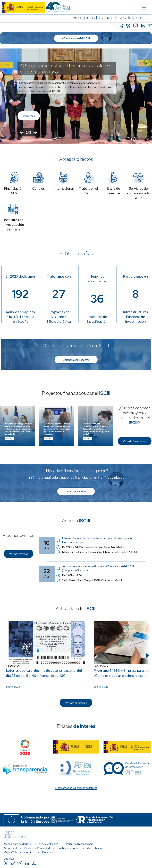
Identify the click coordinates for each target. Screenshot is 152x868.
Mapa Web (10, 852)
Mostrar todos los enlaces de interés (76, 788)
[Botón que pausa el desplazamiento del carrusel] (133, 139)
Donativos (48, 852)
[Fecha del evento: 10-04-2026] (47, 545)
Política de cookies (69, 848)
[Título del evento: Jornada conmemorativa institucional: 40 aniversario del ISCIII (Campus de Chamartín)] (100, 568)
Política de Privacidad (37, 848)
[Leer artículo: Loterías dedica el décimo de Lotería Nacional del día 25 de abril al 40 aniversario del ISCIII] (46, 655)
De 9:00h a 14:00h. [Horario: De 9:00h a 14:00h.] (70, 575)
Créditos (29, 852)
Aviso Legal (10, 848)
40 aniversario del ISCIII (76, 38)
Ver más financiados (135, 441)
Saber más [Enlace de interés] (29, 116)
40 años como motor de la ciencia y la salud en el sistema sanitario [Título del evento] (66, 69)
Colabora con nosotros (76, 360)
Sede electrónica (49, 844)
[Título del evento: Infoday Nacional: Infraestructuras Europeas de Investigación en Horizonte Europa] (100, 540)
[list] (76, 96)
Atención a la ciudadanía (17, 844)
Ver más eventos (19, 554)
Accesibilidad (95, 848)
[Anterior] (22, 132)
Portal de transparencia (80, 844)
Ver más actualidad (76, 703)
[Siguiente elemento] (147, 656)
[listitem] (76, 96)
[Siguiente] (35, 132)
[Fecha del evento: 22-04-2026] (47, 574)
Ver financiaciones (76, 491)
